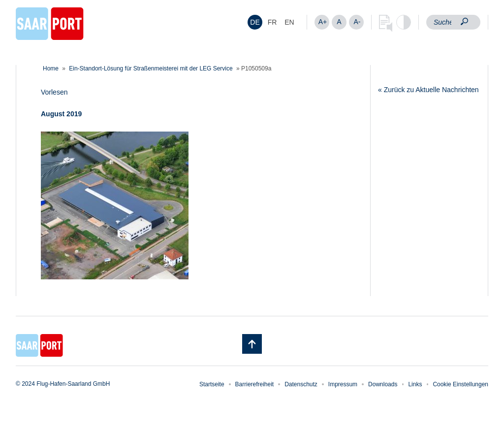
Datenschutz (301, 384)
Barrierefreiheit (255, 384)
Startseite (212, 384)
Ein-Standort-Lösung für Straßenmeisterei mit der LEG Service (151, 68)
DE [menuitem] (255, 22)
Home (51, 68)
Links (415, 384)
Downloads (383, 384)
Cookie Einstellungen (460, 384)
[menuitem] (255, 22)
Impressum (343, 384)
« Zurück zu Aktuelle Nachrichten (428, 90)
